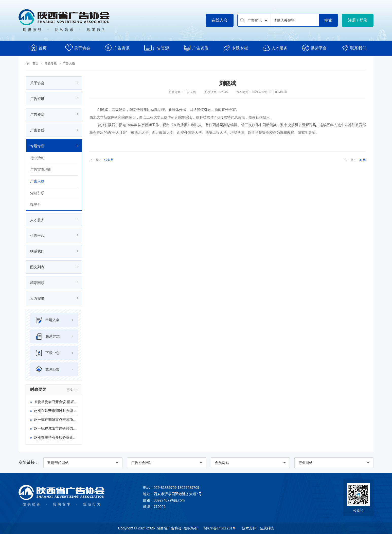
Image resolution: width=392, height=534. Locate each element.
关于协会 (78, 48)
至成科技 (267, 528)
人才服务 (275, 48)
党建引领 (37, 193)
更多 (70, 390)
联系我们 (354, 48)
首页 (38, 48)
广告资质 (196, 48)
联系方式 (47, 336)
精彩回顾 (37, 283)
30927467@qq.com (169, 500)
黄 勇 (362, 160)
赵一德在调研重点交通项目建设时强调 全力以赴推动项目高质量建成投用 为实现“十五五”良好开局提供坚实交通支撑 (56, 420)
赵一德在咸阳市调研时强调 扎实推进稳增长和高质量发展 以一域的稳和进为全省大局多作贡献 (56, 428)
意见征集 (47, 369)
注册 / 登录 (358, 20)
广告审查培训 (41, 170)
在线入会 (220, 20)
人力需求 (37, 298)
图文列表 (37, 267)
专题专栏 (235, 48)
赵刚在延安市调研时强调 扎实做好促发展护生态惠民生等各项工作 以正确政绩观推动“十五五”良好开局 (56, 411)
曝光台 (35, 205)
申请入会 (47, 320)
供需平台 (314, 48)
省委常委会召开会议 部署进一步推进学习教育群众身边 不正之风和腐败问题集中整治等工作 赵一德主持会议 (56, 402)
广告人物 (69, 63)
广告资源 (157, 48)
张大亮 (109, 160)
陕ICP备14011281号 (220, 528)
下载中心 (47, 353)
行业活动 (37, 158)
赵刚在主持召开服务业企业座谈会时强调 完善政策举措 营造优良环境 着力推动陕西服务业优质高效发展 (56, 437)
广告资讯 (117, 48)
